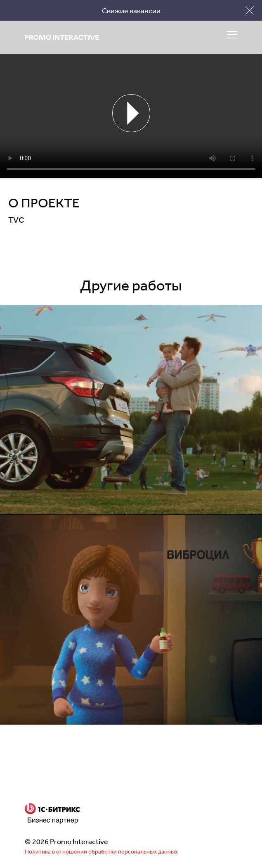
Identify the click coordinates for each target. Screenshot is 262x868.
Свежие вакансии (131, 10)
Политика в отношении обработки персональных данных (101, 851)
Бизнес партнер (53, 814)
